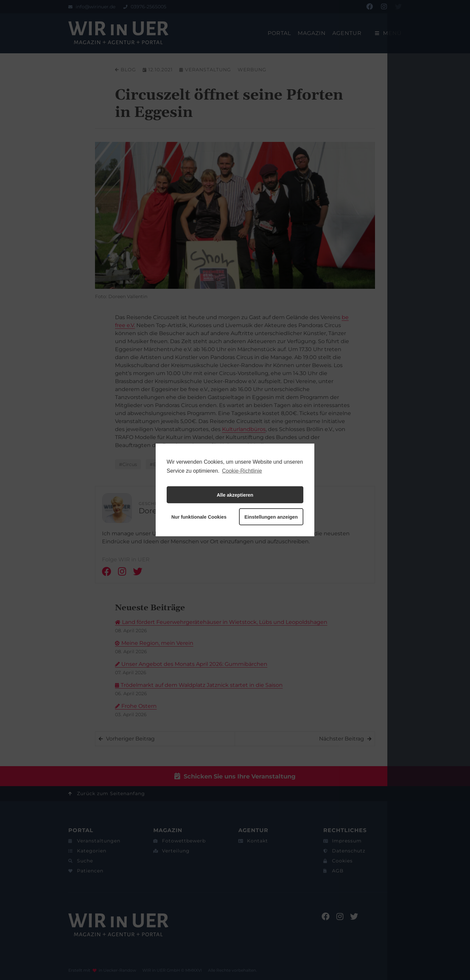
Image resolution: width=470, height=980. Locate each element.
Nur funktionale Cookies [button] (199, 517)
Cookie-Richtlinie (242, 471)
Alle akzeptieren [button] (235, 495)
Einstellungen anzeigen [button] (271, 517)
